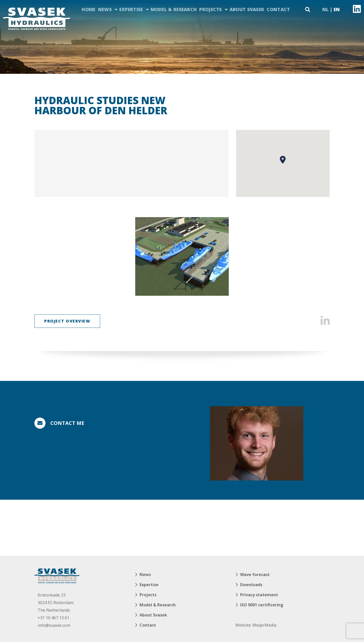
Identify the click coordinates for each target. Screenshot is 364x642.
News (105, 9)
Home (88, 9)
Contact (278, 9)
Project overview (67, 321)
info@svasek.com (54, 625)
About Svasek (247, 9)
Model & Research (174, 9)
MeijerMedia (264, 625)
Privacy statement (259, 595)
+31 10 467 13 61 (53, 618)
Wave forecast (255, 575)
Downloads (251, 585)
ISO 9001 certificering (262, 605)
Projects (210, 9)
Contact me (67, 423)
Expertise (131, 9)
